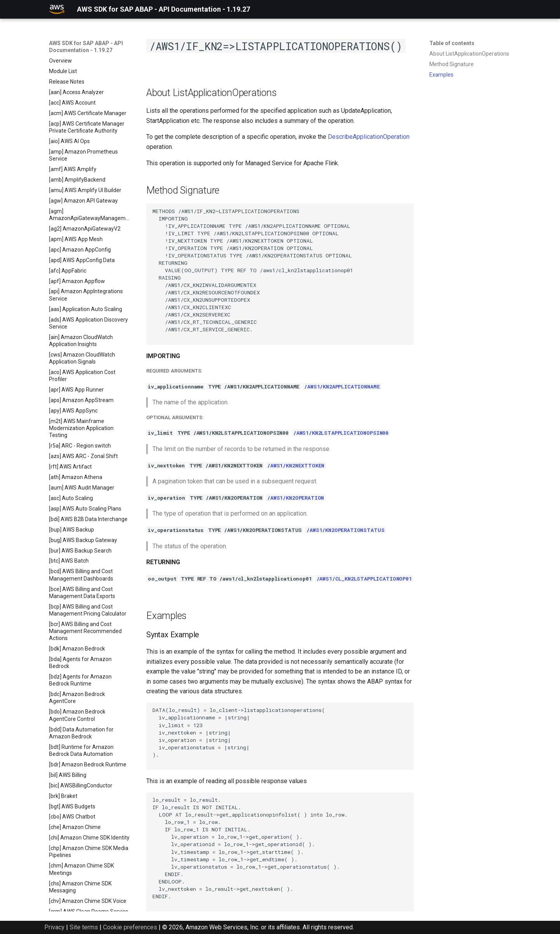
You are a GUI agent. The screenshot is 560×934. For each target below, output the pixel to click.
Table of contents (452, 43)
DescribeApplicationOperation (369, 137)
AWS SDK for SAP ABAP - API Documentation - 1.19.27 (86, 47)
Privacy (54, 927)
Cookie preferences (130, 927)
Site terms (84, 927)
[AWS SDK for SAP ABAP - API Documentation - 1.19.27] (57, 9)
